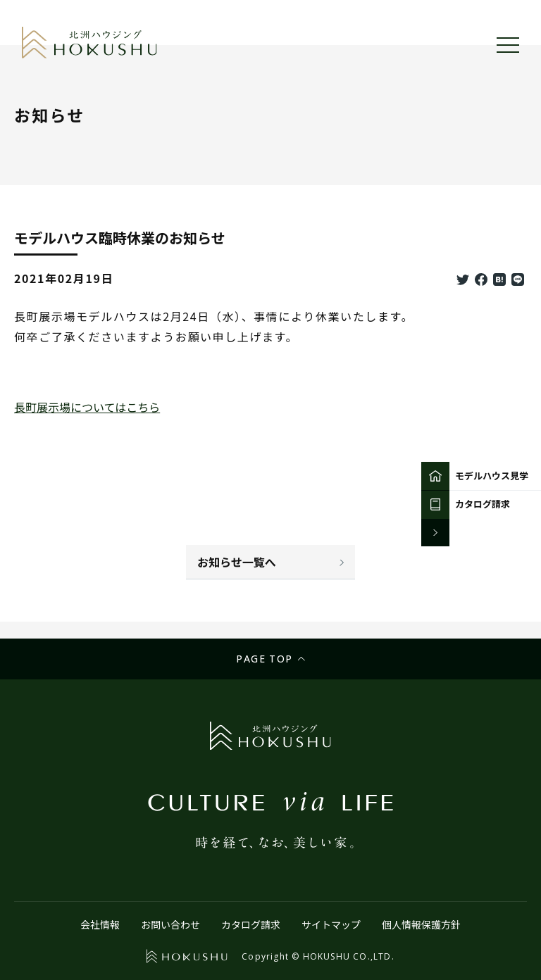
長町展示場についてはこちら (87, 407)
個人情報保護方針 (421, 924)
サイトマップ (331, 924)
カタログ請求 (251, 924)
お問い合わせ (170, 924)
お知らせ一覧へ (237, 562)
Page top (264, 659)
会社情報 (100, 924)
